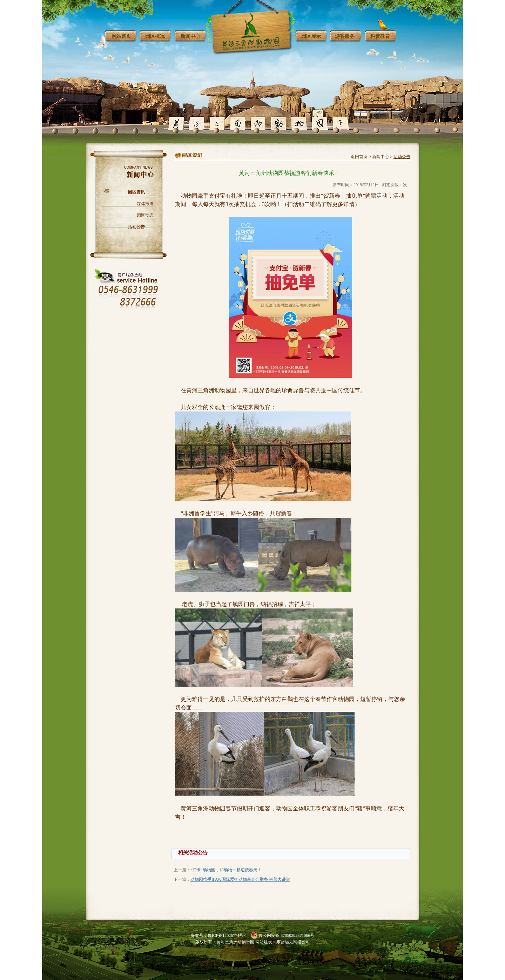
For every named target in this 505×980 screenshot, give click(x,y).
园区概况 (155, 36)
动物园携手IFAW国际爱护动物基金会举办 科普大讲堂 (240, 879)
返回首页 (359, 157)
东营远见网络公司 (293, 942)
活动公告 (136, 227)
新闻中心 (190, 36)
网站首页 (121, 36)
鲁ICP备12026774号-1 (227, 935)
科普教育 (380, 36)
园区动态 (145, 215)
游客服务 (345, 36)
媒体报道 (145, 204)
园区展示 (311, 36)
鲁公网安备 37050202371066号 (286, 935)
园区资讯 (136, 192)
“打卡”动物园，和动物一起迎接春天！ (226, 870)
